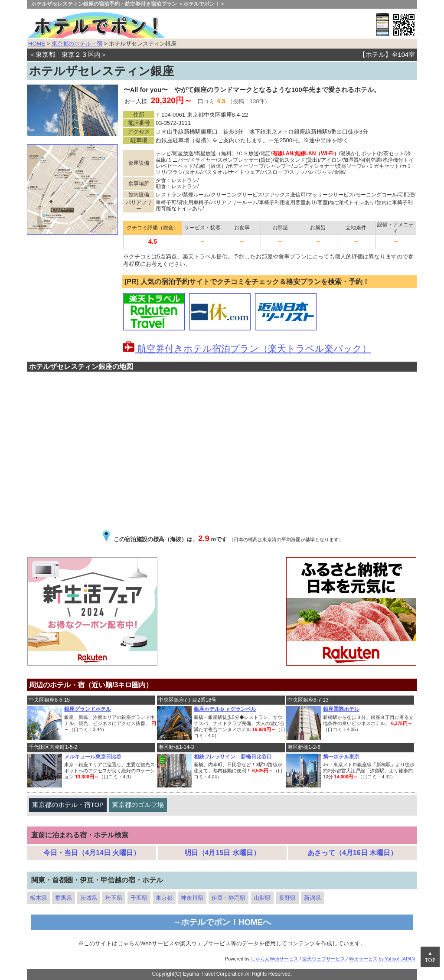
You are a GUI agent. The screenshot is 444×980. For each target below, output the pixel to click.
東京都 (164, 898)
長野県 (287, 898)
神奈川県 (192, 898)
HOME (37, 44)
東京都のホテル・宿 (77, 44)
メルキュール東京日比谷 (93, 757)
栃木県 (38, 898)
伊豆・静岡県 (229, 898)
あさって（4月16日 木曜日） (352, 853)
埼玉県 (114, 898)
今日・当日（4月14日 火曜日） (92, 853)
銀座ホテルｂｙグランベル (225, 709)
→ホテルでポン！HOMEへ (222, 922)
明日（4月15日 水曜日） (222, 853)
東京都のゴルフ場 (138, 805)
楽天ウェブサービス (324, 959)
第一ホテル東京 (341, 757)
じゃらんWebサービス (274, 959)
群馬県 (64, 898)
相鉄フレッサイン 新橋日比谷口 (233, 757)
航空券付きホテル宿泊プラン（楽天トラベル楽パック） (247, 349)
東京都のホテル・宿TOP (68, 805)
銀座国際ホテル (341, 709)
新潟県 (312, 898)
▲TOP (430, 957)
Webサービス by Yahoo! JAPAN (382, 959)
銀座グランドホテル (88, 709)
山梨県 (262, 898)
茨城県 (89, 898)
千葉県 (139, 898)
